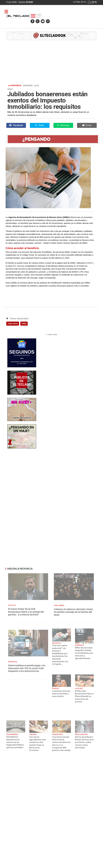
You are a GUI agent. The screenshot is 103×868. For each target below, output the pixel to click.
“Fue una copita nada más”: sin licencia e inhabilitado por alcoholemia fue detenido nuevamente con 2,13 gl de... (60, 655)
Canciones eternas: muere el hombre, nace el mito (61, 694)
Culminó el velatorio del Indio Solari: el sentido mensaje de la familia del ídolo (74, 612)
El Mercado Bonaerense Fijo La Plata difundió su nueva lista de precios (84, 696)
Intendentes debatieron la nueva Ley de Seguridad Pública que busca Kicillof (15, 742)
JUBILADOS (13, 324)
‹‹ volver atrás (51, 334)
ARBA (24, 324)
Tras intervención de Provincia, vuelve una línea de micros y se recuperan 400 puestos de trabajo (61, 743)
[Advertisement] (51, 62)
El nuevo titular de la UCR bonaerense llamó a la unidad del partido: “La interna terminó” (26, 612)
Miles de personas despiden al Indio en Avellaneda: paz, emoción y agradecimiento (84, 653)
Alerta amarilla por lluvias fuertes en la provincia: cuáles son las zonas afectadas (84, 742)
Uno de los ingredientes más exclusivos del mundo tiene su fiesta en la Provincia (38, 743)
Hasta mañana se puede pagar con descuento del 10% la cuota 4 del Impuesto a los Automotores (27, 668)
